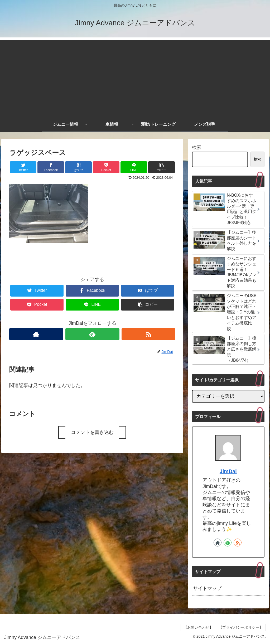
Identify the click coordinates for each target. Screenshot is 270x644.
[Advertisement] (135, 77)
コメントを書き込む (92, 432)
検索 (197, 147)
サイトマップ (207, 588)
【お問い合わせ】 (198, 627)
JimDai (228, 471)
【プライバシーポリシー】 (241, 627)
